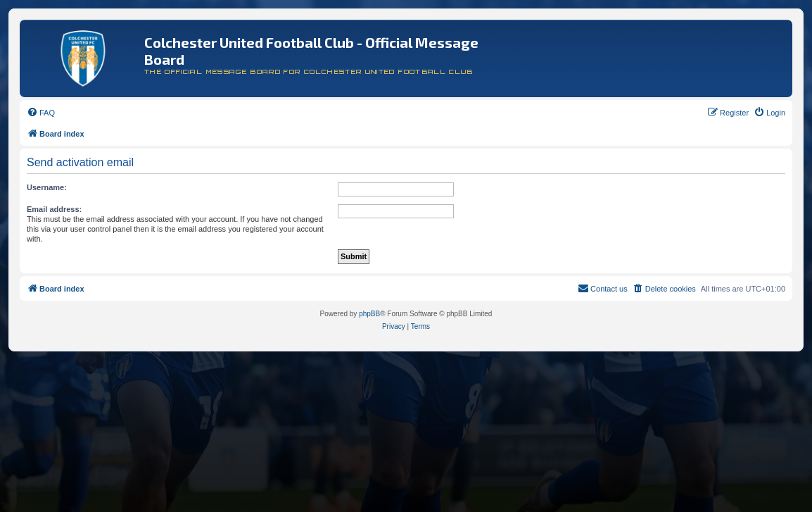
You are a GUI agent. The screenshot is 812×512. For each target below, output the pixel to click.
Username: (47, 187)
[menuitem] (41, 113)
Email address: (54, 209)
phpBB (369, 314)
